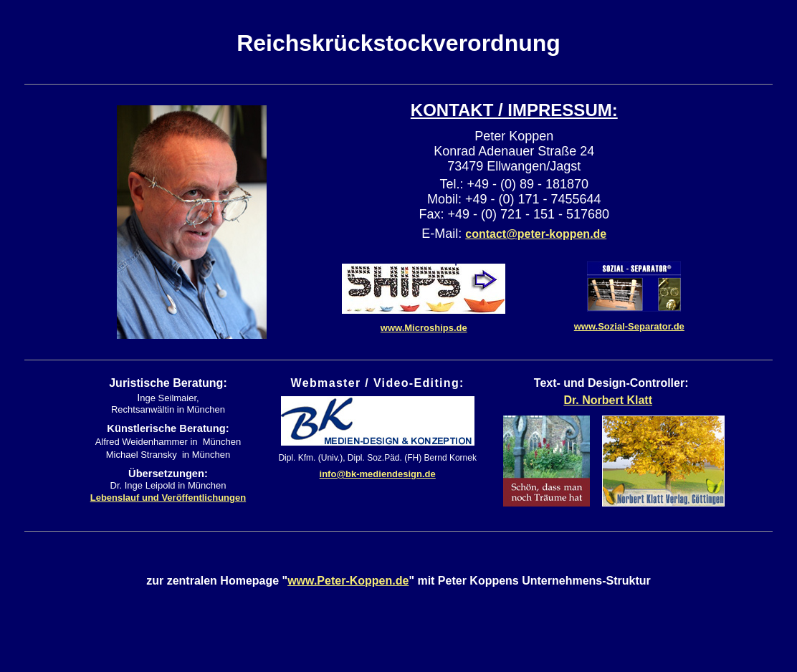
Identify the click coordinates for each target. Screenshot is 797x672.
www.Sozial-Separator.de (629, 326)
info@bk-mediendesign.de (378, 474)
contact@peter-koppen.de (536, 234)
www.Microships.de (424, 328)
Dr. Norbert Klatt (608, 400)
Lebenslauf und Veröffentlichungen (168, 498)
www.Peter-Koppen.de (348, 581)
